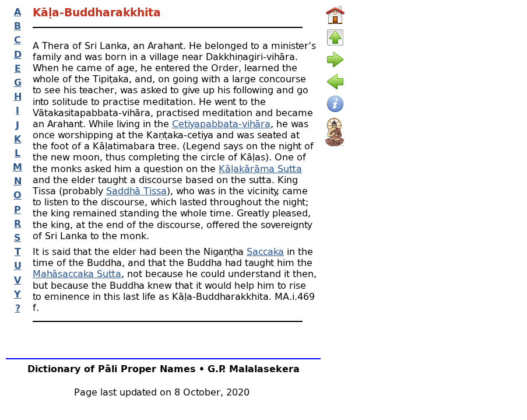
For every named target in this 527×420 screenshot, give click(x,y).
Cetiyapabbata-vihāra (221, 123)
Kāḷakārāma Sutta (260, 168)
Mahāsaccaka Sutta (77, 273)
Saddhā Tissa (136, 190)
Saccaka (265, 251)
